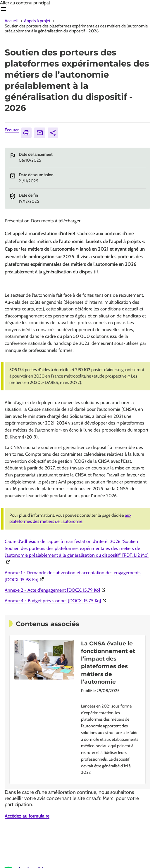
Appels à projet (37, 21)
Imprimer (27, 133)
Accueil (11, 21)
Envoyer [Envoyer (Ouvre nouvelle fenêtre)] (41, 133)
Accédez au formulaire (27, 816)
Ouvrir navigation (4, 9)
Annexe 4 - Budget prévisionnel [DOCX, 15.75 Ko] (56, 601)
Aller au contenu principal (25, 3)
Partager (54, 133)
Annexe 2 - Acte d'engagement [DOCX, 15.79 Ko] (56, 590)
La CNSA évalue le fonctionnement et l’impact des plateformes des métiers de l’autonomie (108, 663)
